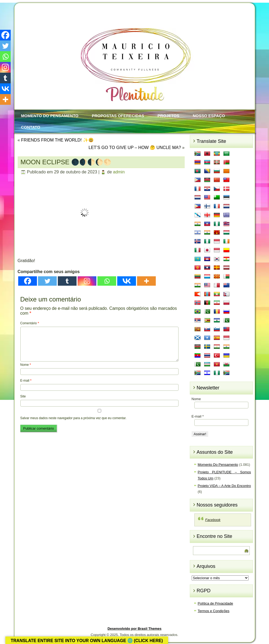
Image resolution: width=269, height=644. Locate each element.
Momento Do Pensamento (50, 116)
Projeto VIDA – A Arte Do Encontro (224, 486)
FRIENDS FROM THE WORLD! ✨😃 (57, 140)
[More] (146, 281)
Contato (31, 127)
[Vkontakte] (127, 281)
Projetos (168, 116)
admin (119, 172)
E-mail (26, 381)
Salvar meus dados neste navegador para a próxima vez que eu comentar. (73, 418)
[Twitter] (47, 281)
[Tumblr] (67, 281)
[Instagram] (87, 281)
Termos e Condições (214, 611)
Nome (26, 365)
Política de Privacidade (215, 603)
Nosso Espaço (209, 116)
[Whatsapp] (107, 281)
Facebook (213, 520)
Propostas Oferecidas (118, 116)
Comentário (30, 323)
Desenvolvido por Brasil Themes (135, 629)
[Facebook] (28, 281)
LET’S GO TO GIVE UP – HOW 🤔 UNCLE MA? (135, 148)
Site (23, 396)
